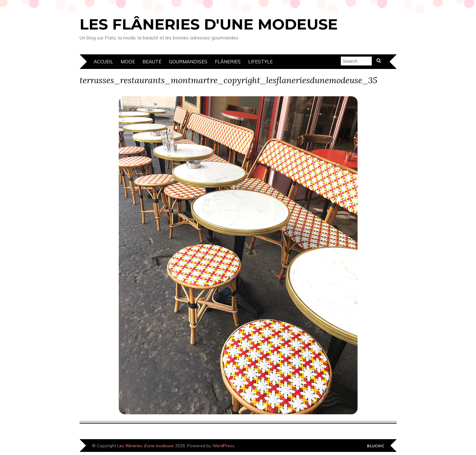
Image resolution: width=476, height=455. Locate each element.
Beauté (152, 62)
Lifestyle (260, 62)
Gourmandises (188, 62)
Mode (128, 62)
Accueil (103, 62)
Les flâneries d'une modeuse (209, 24)
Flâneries (228, 62)
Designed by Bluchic (376, 446)
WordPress (223, 446)
